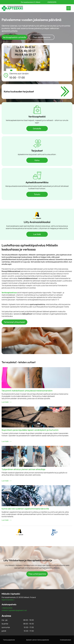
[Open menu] (69, 8)
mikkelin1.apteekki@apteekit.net (14, 610)
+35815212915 (7, 608)
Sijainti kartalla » (8, 600)
